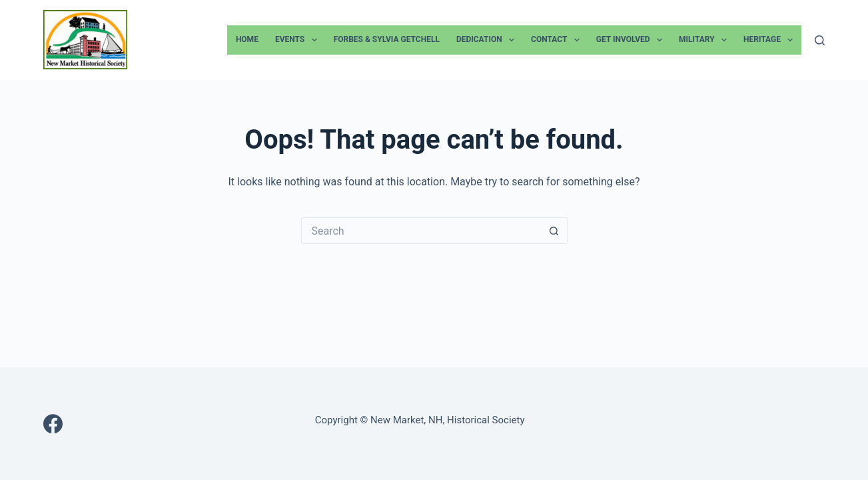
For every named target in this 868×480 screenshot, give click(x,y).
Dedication (488, 40)
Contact (558, 40)
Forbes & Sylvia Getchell (387, 39)
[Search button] (554, 231)
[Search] (820, 40)
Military (705, 40)
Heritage (771, 40)
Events (299, 40)
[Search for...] (421, 231)
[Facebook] (53, 424)
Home (247, 39)
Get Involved (632, 40)
